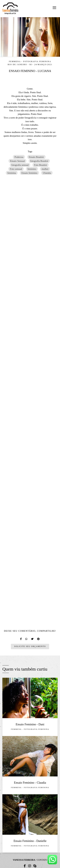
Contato (42, 860)
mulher (45, 169)
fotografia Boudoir (39, 161)
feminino (32, 169)
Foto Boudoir (41, 165)
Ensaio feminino (29, 173)
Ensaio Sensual (17, 161)
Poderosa (19, 157)
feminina (12, 173)
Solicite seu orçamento (30, 646)
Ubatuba (47, 173)
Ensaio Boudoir (36, 157)
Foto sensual (16, 169)
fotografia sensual (20, 165)
